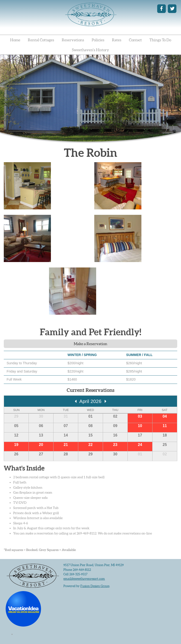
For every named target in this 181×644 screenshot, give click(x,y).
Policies (98, 40)
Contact (135, 40)
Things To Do (160, 40)
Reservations (73, 40)
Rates (117, 40)
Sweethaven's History (90, 50)
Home (15, 40)
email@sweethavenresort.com (84, 579)
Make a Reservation (90, 344)
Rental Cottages (41, 40)
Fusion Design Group (95, 586)
